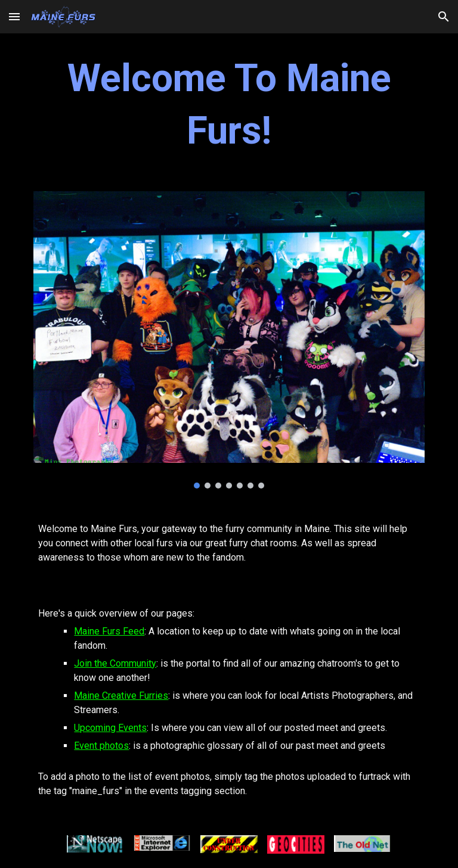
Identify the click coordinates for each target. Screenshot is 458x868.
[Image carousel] (229, 340)
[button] (14, 16)
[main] (229, 105)
